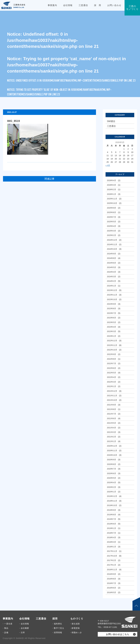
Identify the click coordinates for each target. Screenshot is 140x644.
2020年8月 (111, 464)
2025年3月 (111, 231)
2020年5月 (111, 478)
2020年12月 (112, 446)
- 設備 (6, 632)
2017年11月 (112, 551)
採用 (55, 619)
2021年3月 (111, 432)
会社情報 (24, 619)
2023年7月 (111, 313)
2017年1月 (111, 565)
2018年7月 (111, 533)
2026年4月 (111, 180)
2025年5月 (111, 222)
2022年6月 (111, 368)
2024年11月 (112, 244)
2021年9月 (111, 405)
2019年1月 (111, 528)
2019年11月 (112, 501)
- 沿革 (22, 632)
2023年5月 (111, 322)
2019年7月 (111, 519)
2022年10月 (112, 350)
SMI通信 (111, 121)
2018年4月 (111, 537)
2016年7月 (111, 583)
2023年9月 (111, 304)
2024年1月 (111, 286)
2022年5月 (111, 373)
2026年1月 (111, 194)
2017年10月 (112, 556)
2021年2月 (111, 437)
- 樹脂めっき (76, 632)
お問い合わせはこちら (118, 634)
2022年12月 (112, 341)
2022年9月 (111, 354)
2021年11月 (112, 396)
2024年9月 (111, 254)
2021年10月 (112, 400)
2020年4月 (111, 482)
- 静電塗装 (75, 628)
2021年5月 (111, 423)
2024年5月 (111, 267)
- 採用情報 (57, 632)
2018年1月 (111, 547)
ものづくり (77, 619)
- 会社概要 (24, 628)
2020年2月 (111, 487)
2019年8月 (111, 515)
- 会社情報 (24, 624)
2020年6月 (111, 473)
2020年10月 (112, 455)
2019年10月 (112, 505)
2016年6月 (111, 588)
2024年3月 (111, 277)
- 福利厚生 (57, 624)
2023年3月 (111, 331)
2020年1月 (111, 492)
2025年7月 (111, 217)
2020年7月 (111, 469)
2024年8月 (111, 258)
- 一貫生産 (8, 624)
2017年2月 (111, 560)
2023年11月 (112, 295)
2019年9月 (111, 510)
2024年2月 (111, 281)
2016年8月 (111, 579)
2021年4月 (111, 428)
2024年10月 (112, 249)
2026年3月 (111, 185)
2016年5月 (111, 592)
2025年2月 (111, 235)
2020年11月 (112, 451)
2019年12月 (112, 496)
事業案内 (8, 619)
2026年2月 (111, 189)
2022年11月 (112, 345)
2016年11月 (112, 570)
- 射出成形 (75, 624)
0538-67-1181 (110, 627)
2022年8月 (111, 359)
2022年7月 (111, 363)
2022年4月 (111, 377)
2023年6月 (111, 318)
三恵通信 (111, 126)
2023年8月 (111, 308)
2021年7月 (111, 414)
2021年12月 (112, 391)
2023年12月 (112, 290)
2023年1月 (111, 336)
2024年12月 (112, 240)
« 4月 (108, 165)
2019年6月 (111, 524)
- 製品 (6, 628)
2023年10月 (112, 299)
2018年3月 (111, 542)
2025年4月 (111, 226)
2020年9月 (111, 460)
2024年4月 (111, 272)
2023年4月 (111, 327)
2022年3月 (111, 382)
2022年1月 (111, 386)
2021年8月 (111, 409)
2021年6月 (111, 418)
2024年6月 (111, 263)
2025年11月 (112, 199)
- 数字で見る (58, 628)
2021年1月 (111, 441)
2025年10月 (112, 203)
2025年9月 (111, 208)
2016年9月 (111, 574)
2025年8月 (111, 212)
